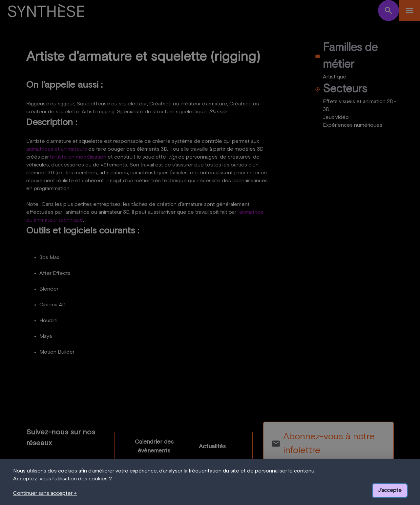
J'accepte (390, 490)
